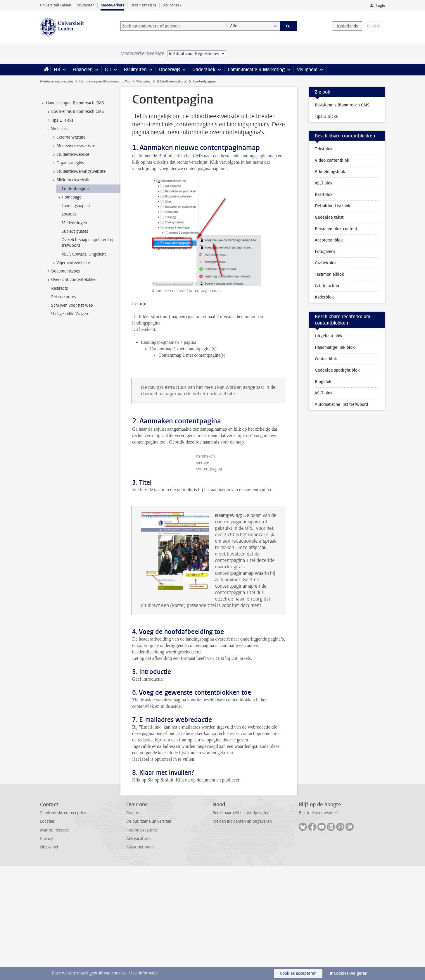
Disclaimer (49, 961)
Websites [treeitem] (57, 129)
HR (57, 69)
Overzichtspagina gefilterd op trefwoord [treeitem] (88, 243)
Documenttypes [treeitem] (63, 271)
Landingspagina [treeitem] (76, 206)
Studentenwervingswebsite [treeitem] (78, 172)
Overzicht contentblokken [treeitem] (72, 280)
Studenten (86, 5)
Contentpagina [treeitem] (75, 189)
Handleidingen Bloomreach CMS (104, 81)
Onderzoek (204, 69)
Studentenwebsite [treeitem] (70, 155)
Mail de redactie (54, 944)
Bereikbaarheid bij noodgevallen (241, 927)
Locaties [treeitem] (69, 214)
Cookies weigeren (351, 973)
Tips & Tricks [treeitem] (59, 120)
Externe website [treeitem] (68, 137)
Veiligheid (307, 69)
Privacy (46, 953)
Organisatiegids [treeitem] (67, 163)
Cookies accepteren (298, 973)
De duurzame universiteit (149, 936)
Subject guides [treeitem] (75, 231)
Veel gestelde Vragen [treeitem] (70, 314)
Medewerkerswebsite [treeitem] (73, 146)
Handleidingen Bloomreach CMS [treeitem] (72, 103)
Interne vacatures (142, 944)
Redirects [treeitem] (59, 288)
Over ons (134, 927)
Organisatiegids (143, 5)
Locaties (47, 936)
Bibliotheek (172, 5)
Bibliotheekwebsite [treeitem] (71, 180)
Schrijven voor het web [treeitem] (72, 305)
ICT (108, 69)
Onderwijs (170, 69)
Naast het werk (140, 961)
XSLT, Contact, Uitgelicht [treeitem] (84, 254)
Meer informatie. (144, 973)
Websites (143, 81)
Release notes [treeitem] (63, 297)
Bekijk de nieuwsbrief (318, 927)
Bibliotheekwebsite (172, 81)
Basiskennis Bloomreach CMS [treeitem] (75, 112)
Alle (234, 26)
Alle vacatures (139, 953)
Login (381, 6)
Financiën (83, 69)
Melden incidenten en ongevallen (242, 936)
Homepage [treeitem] (69, 197)
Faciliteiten (135, 69)
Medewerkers (112, 5)
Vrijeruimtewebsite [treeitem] (70, 263)
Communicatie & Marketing (256, 69)
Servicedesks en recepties (63, 927)
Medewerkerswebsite (56, 81)
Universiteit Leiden (56, 5)
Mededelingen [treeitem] (74, 223)
